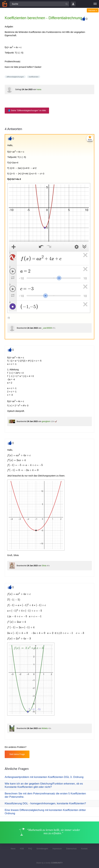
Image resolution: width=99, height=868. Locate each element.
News (13, 849)
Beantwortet (22, 328)
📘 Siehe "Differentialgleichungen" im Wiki (27, 110)
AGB (22, 849)
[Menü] (95, 4)
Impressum (57, 849)
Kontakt (84, 849)
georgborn (46, 421)
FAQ (30, 849)
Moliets (45, 728)
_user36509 (47, 328)
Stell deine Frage (17, 754)
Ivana (39, 89)
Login (73, 4)
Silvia (44, 566)
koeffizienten (34, 77)
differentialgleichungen (15, 77)
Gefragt (18, 89)
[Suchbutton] (67, 4)
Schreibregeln (42, 849)
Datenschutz (72, 849)
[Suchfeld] (39, 4)
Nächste (93, 11)
